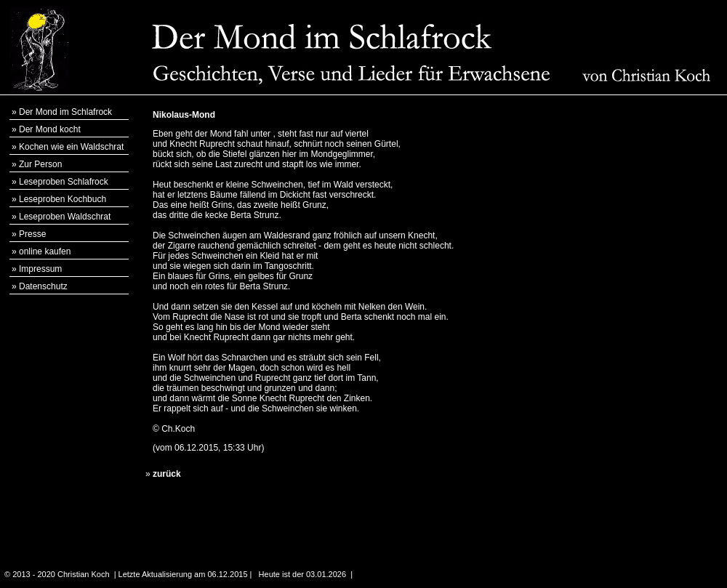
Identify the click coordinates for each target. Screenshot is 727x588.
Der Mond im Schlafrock (65, 112)
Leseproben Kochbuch (63, 199)
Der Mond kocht (50, 129)
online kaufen (45, 251)
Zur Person (40, 164)
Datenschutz (43, 286)
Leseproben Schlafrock (64, 182)
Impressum (40, 269)
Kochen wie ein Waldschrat (71, 147)
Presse (32, 234)
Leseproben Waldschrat (65, 217)
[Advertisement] (654, 321)
